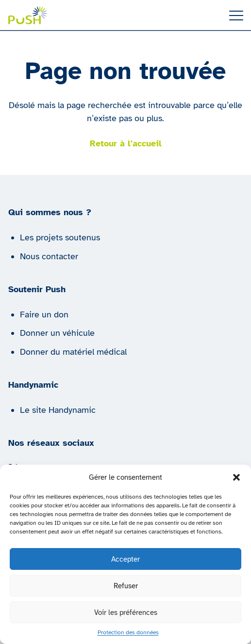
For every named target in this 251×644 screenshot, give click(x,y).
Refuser (126, 586)
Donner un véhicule (57, 333)
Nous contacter (49, 256)
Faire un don (44, 314)
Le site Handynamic (58, 410)
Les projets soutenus (60, 237)
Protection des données (128, 632)
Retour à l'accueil (126, 143)
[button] (236, 477)
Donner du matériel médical (73, 352)
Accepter (125, 559)
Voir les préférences (126, 613)
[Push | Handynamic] (28, 15)
